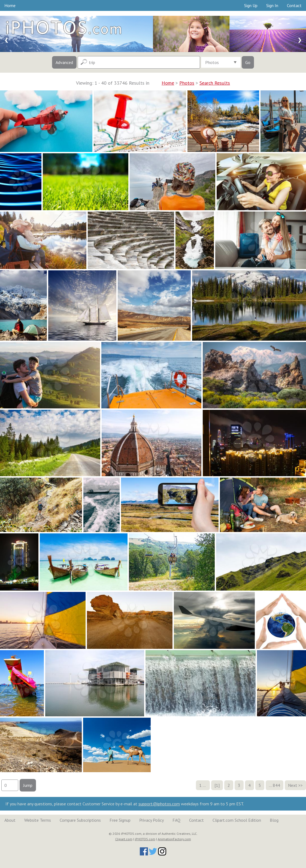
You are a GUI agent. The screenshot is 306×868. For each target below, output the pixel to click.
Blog (274, 820)
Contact (294, 5)
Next (293, 785)
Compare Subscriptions (80, 820)
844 (276, 785)
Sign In (272, 5)
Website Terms (38, 820)
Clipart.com (124, 839)
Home (10, 5)
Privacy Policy (152, 820)
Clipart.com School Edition (237, 820)
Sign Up (251, 5)
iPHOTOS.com (145, 839)
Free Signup (120, 820)
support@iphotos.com (159, 804)
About (10, 820)
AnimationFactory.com (174, 839)
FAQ (176, 820)
